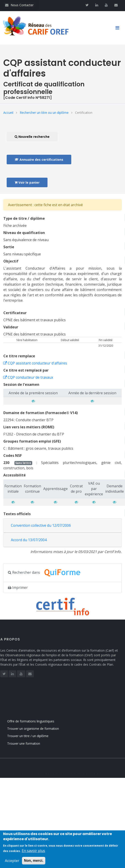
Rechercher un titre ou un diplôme (44, 113)
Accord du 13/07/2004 (29, 540)
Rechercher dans (47, 573)
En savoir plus (33, 854)
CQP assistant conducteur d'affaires (35, 363)
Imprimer (18, 587)
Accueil (8, 113)
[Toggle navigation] (119, 28)
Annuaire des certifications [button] (39, 160)
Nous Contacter (19, 5)
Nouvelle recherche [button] (32, 137)
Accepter (12, 864)
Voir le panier (27, 182)
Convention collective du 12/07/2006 (41, 525)
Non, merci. (34, 863)
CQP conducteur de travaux (28, 377)
